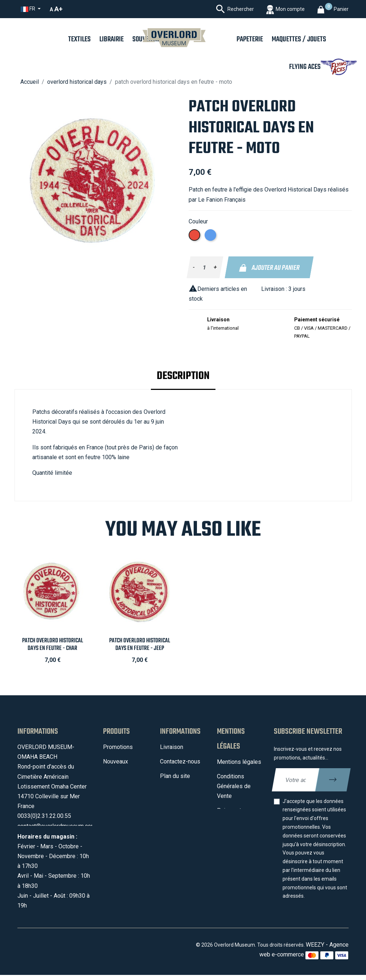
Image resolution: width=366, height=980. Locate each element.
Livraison (172, 747)
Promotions (118, 747)
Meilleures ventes (126, 786)
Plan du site (175, 776)
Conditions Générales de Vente (234, 786)
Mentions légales (239, 762)
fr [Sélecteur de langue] (28, 9)
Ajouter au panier (269, 268)
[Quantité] (204, 267)
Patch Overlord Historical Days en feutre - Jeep (140, 645)
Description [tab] (183, 376)
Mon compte (176, 790)
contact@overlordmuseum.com (57, 826)
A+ (59, 9)
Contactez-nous (180, 761)
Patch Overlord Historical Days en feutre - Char (53, 645)
